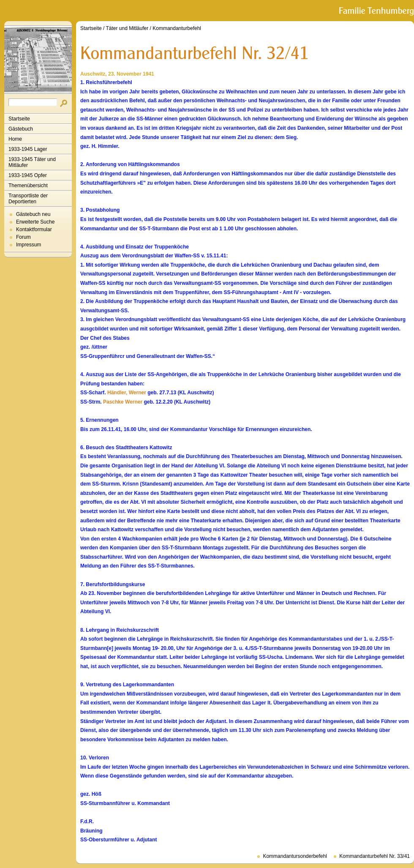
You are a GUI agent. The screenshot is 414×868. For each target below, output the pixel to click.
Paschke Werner (123, 402)
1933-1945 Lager (28, 149)
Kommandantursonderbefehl (295, 856)
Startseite (19, 119)
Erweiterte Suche (35, 222)
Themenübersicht (28, 186)
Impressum (29, 245)
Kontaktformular (34, 229)
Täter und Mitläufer (127, 28)
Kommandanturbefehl (177, 28)
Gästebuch (21, 129)
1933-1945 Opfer (28, 175)
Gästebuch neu (33, 214)
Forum (23, 237)
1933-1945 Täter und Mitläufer (32, 162)
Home (15, 139)
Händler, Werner (127, 393)
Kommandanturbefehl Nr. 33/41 (375, 856)
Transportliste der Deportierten (28, 199)
